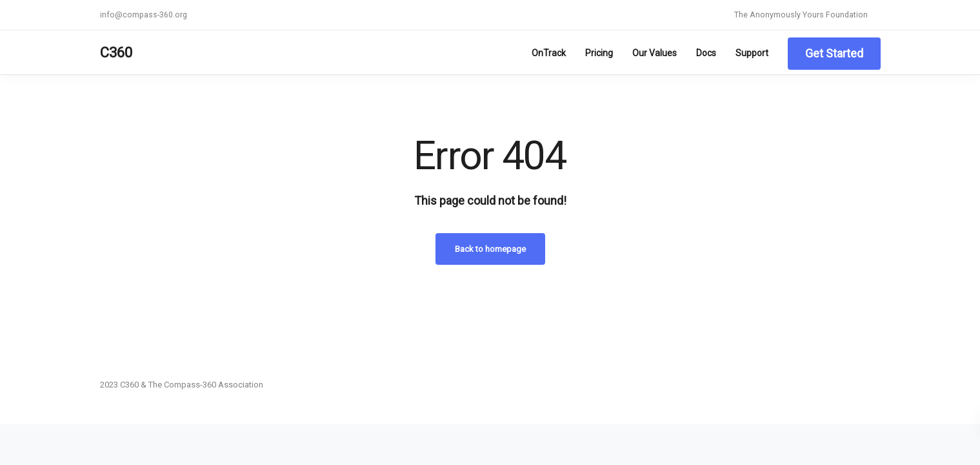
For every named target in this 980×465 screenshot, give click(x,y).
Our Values (655, 53)
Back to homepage (490, 249)
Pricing (599, 53)
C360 (116, 53)
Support (752, 53)
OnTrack (549, 53)
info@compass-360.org (144, 15)
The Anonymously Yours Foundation (801, 15)
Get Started (834, 53)
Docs (706, 53)
